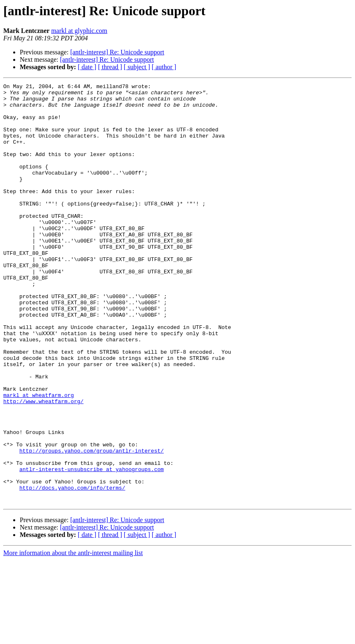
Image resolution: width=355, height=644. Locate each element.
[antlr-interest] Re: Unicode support (117, 52)
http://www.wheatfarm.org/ (43, 465)
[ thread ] (110, 67)
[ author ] (164, 67)
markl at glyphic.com (79, 31)
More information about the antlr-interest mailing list (73, 637)
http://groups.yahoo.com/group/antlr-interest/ (92, 525)
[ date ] (87, 67)
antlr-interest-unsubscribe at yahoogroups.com (92, 547)
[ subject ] (137, 67)
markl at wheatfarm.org (39, 458)
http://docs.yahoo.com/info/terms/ (72, 569)
